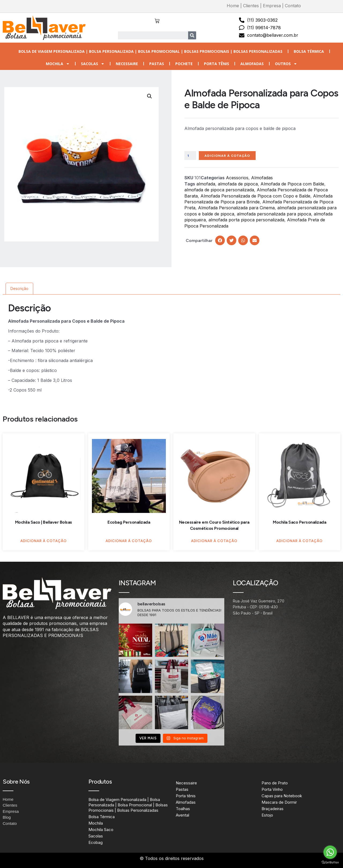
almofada (206, 184)
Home (233, 6)
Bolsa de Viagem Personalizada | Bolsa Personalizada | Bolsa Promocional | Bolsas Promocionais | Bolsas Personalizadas (150, 51)
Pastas (157, 64)
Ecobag (96, 842)
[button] (150, 96)
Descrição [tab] (19, 288)
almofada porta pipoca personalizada (246, 221)
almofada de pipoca (238, 184)
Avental (182, 815)
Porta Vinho (272, 789)
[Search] (192, 35)
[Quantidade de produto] (191, 156)
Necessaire (127, 64)
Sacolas (93, 64)
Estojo (267, 815)
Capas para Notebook (282, 796)
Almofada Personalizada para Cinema (236, 208)
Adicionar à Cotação (232, 156)
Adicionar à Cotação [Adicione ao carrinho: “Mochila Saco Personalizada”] (299, 541)
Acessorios (237, 178)
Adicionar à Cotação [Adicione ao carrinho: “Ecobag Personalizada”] (129, 541)
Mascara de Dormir (279, 802)
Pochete (184, 64)
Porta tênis (217, 64)
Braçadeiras (273, 809)
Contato (293, 6)
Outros (286, 64)
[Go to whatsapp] (330, 852)
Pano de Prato (275, 783)
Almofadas (252, 64)
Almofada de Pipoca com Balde (292, 184)
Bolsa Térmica (309, 51)
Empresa (272, 6)
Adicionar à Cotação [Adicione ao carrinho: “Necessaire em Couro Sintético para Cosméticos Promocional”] (214, 541)
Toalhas (183, 809)
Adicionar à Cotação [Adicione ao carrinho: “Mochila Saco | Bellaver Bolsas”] (44, 541)
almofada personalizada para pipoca (274, 214)
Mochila (58, 64)
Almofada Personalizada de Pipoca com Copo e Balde (255, 196)
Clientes (251, 6)
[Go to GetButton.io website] (330, 863)
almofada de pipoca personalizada (219, 191)
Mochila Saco (101, 830)
